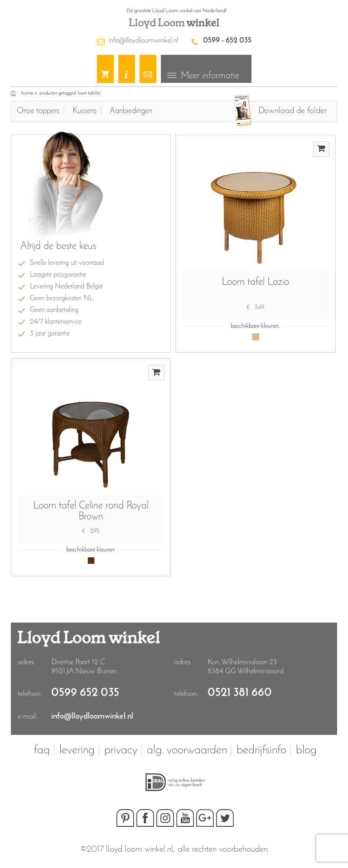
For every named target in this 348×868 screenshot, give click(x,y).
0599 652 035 (85, 693)
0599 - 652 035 (227, 41)
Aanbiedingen (131, 111)
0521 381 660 (240, 693)
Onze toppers (38, 111)
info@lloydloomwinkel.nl (143, 41)
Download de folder (292, 111)
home (27, 93)
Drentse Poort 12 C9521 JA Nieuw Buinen (84, 667)
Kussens (85, 111)
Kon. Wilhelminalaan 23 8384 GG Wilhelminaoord (246, 667)
